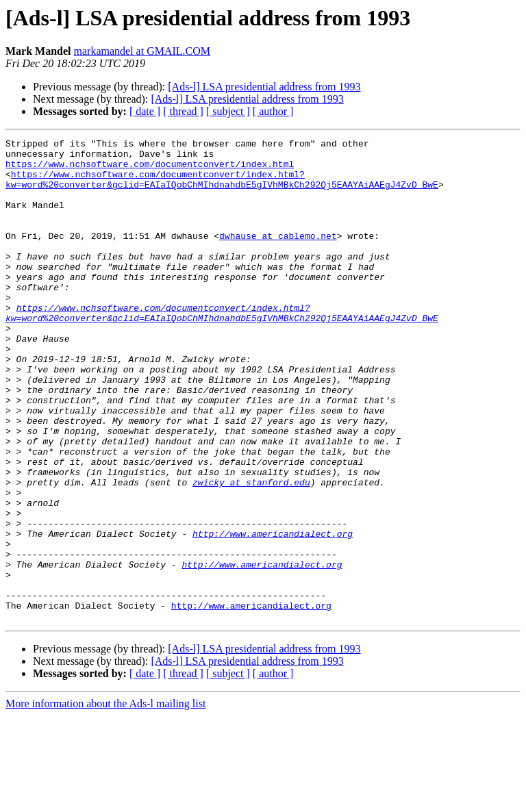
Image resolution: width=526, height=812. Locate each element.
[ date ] (145, 111)
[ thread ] (183, 111)
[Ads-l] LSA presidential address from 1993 (264, 87)
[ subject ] (228, 111)
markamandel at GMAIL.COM (142, 51)
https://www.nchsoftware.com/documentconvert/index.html (150, 170)
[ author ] (273, 111)
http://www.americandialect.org (273, 613)
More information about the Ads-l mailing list (105, 800)
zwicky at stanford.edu (251, 552)
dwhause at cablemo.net (278, 256)
